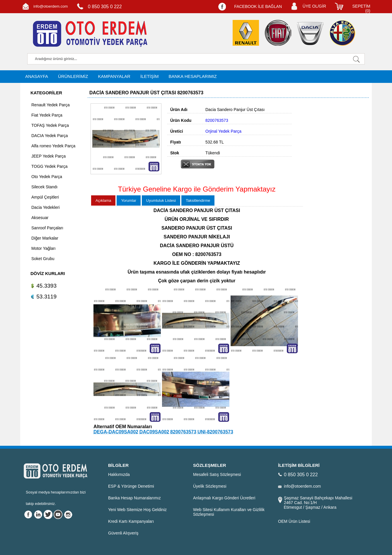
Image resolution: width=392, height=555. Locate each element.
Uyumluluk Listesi (161, 200)
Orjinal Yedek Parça (223, 131)
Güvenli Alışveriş (123, 533)
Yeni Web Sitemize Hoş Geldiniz (137, 510)
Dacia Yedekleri (46, 207)
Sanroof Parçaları (47, 228)
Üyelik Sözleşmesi (210, 486)
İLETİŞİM (150, 76)
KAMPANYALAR (114, 76)
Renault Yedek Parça (51, 105)
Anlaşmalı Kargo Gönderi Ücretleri (224, 498)
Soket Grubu (43, 259)
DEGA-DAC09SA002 (116, 432)
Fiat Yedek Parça (47, 115)
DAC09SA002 (154, 432)
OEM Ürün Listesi (294, 521)
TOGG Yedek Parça (49, 166)
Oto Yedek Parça (47, 177)
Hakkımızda (119, 474)
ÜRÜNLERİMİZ (73, 76)
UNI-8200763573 (215, 432)
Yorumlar (129, 200)
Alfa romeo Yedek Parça (53, 146)
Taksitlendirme (198, 200)
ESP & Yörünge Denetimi (131, 486)
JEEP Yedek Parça (48, 156)
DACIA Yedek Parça (50, 136)
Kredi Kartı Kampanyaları (131, 521)
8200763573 (183, 432)
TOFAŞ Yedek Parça (50, 125)
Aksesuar (40, 218)
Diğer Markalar (45, 238)
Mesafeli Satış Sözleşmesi (217, 474)
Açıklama (103, 200)
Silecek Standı (45, 187)
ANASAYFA (37, 76)
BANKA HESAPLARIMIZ (192, 76)
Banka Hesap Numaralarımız (134, 498)
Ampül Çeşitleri (45, 197)
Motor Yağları (44, 248)
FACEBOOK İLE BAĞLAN (258, 6)
